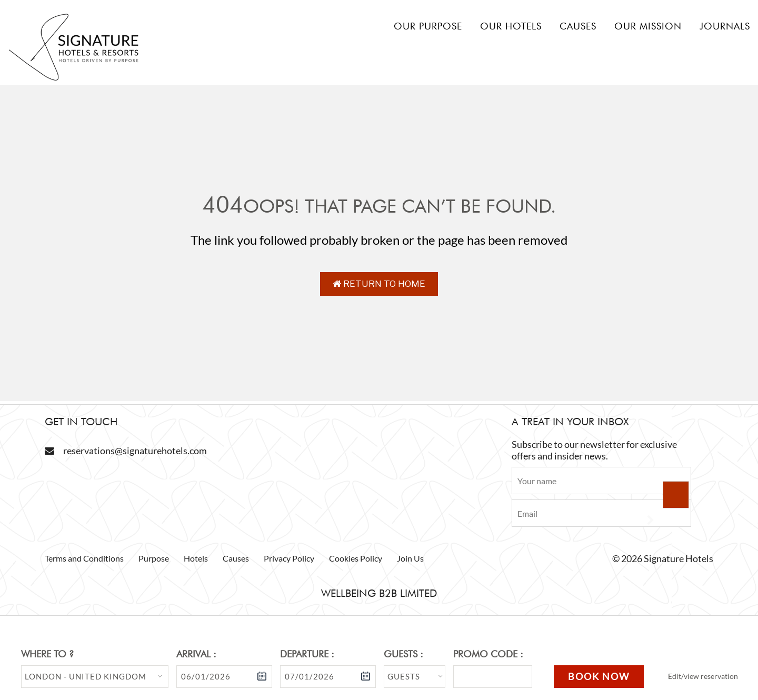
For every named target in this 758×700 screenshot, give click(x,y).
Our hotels (511, 26)
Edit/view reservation (703, 676)
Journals (725, 26)
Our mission (648, 26)
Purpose (154, 558)
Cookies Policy (356, 558)
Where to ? (47, 654)
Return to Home (379, 284)
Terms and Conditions (84, 558)
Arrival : (196, 654)
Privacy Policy (289, 558)
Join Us (410, 558)
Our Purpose (428, 26)
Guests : (403, 654)
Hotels (196, 558)
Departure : (307, 654)
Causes (578, 26)
